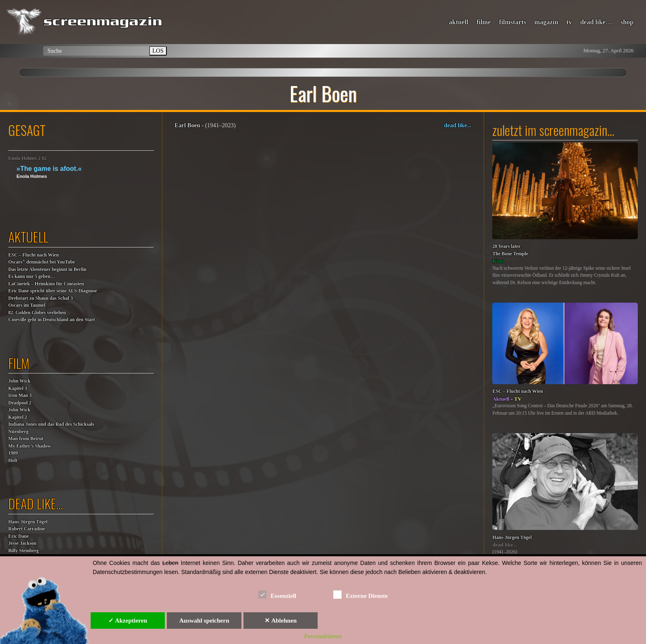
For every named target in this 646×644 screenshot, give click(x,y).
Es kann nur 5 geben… (32, 276)
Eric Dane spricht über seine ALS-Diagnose (53, 291)
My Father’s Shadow (30, 446)
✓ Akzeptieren (128, 621)
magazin (546, 22)
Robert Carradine (27, 529)
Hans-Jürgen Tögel (28, 522)
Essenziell (277, 594)
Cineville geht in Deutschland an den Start (51, 320)
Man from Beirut (26, 439)
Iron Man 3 (20, 395)
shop (627, 22)
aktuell (459, 22)
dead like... (458, 125)
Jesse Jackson (22, 543)
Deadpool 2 (20, 403)
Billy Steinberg (23, 551)
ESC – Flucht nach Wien (34, 255)
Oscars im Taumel (27, 305)
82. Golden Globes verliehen (37, 313)
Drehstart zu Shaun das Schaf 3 (41, 298)
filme (484, 22)
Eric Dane (19, 536)
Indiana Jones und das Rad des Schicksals (51, 424)
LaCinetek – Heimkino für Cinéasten (46, 284)
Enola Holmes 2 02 (27, 158)
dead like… (596, 22)
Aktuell (501, 399)
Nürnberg (18, 432)
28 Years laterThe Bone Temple (510, 250)
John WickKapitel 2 (19, 414)
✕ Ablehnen (281, 621)
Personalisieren (323, 636)
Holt (13, 461)
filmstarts (513, 22)
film (19, 363)
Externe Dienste (360, 594)
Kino (498, 261)
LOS (158, 51)
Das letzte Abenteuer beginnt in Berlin (47, 269)
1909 (13, 453)
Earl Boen (187, 125)
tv (569, 22)
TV (518, 399)
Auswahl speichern (204, 621)
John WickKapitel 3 (19, 385)
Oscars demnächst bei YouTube (42, 262)
